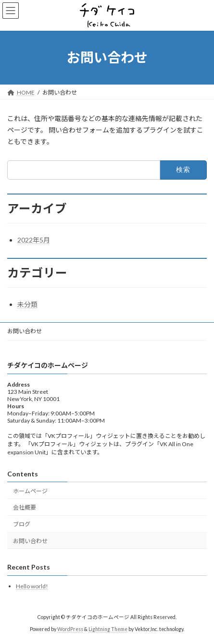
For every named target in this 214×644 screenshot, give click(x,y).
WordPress (70, 629)
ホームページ (30, 491)
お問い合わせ (25, 331)
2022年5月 (34, 240)
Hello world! (32, 586)
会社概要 (25, 508)
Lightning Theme (108, 629)
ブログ (22, 525)
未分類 (27, 304)
